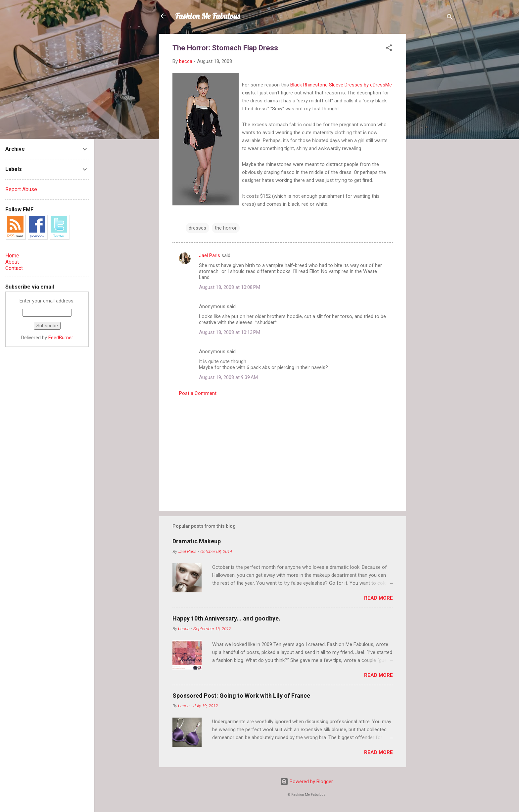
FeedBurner (61, 338)
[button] (389, 49)
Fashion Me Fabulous (208, 16)
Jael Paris (210, 255)
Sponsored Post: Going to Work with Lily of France (241, 696)
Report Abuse (21, 189)
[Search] (450, 18)
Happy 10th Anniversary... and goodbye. (226, 618)
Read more (378, 598)
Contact (14, 268)
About (12, 262)
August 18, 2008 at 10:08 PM (230, 287)
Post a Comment (198, 393)
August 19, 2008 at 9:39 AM (228, 377)
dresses (197, 228)
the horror (226, 228)
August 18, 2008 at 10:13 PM (230, 332)
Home (12, 256)
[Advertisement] (433, 133)
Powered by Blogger (307, 782)
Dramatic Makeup (197, 541)
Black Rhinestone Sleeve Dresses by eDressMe (341, 85)
